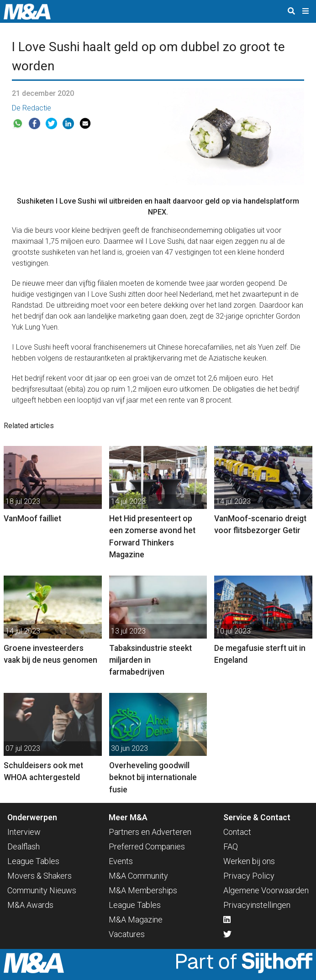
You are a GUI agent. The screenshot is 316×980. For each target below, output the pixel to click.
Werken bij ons (249, 861)
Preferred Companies (147, 846)
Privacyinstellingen (257, 905)
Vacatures (127, 934)
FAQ (231, 846)
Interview (24, 832)
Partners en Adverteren (150, 832)
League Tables (33, 861)
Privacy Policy (249, 876)
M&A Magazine (136, 920)
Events (121, 861)
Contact (237, 832)
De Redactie (32, 108)
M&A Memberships (143, 890)
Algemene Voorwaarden (266, 890)
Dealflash (24, 846)
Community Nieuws (42, 890)
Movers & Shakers (39, 876)
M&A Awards (30, 905)
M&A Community (138, 876)
